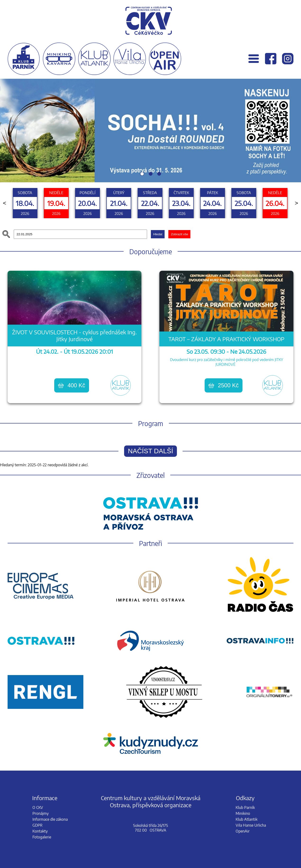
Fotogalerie (42, 837)
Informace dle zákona (50, 819)
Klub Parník (245, 807)
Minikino (243, 813)
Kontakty (40, 831)
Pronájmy (40, 813)
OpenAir (243, 831)
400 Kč (72, 385)
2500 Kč (224, 385)
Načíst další (150, 451)
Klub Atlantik (247, 819)
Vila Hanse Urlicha (251, 825)
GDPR (37, 825)
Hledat (158, 234)
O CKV (38, 807)
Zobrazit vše (179, 234)
